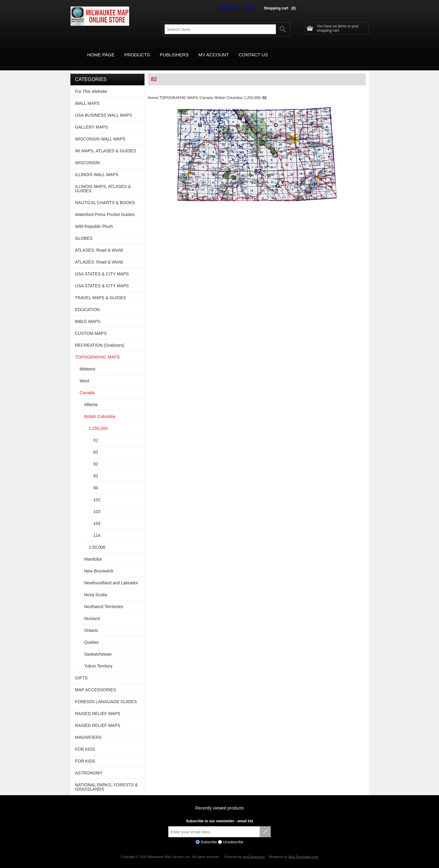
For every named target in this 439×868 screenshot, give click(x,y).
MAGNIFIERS (88, 730)
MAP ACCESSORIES (95, 683)
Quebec (92, 635)
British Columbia (228, 91)
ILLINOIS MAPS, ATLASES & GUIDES (103, 182)
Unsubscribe (233, 835)
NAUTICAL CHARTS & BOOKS (105, 196)
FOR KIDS (85, 742)
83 (96, 445)
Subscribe (209, 835)
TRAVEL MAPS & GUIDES (100, 291)
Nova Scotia (96, 588)
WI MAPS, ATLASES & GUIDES (105, 144)
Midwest (87, 362)
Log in (252, 8)
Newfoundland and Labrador (111, 576)
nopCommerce (254, 850)
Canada (206, 91)
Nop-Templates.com (303, 850)
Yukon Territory (98, 659)
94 (96, 481)
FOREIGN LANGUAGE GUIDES (106, 695)
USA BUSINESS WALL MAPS (104, 108)
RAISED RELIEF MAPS (98, 707)
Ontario (91, 623)
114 (97, 528)
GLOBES (84, 231)
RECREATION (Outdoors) (100, 338)
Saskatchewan (98, 647)
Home (153, 91)
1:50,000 (97, 540)
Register (234, 8)
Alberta (91, 398)
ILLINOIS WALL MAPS (97, 168)
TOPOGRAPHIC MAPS (179, 91)
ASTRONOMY (89, 766)
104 (97, 516)
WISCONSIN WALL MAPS (100, 132)
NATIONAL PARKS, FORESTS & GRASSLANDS (106, 780)
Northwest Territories (104, 600)
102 (97, 493)
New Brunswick (99, 564)
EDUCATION (87, 303)
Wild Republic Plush (94, 219)
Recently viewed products (220, 801)
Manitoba (93, 552)
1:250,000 (252, 91)
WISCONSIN (87, 156)
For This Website (91, 84)
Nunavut (92, 611)
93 (96, 469)
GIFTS (81, 671)
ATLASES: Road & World (99, 243)
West (84, 374)
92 (96, 457)
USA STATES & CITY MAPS (102, 267)
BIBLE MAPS (88, 314)
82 (96, 433)
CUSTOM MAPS (91, 326)
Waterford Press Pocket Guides (105, 207)
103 (97, 505)
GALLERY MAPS (91, 120)
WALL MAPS (87, 96)
